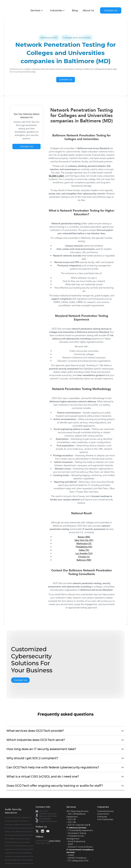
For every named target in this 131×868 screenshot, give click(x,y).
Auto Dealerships (105, 819)
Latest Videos (55, 841)
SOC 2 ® (72, 819)
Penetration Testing (77, 833)
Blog (75, 10)
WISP (70, 844)
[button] (38, 10)
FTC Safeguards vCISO (78, 861)
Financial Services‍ (105, 811)
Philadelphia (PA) (84, 547)
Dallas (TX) (84, 550)
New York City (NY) (84, 540)
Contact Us (111, 10)
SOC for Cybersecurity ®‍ (79, 825)
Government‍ (103, 814)
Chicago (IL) (84, 557)
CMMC (71, 855)
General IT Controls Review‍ (80, 847)
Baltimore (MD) (84, 560)
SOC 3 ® (72, 822)
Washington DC (84, 544)
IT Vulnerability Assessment (80, 830)
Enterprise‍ (102, 817)
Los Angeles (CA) (84, 553)
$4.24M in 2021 (56, 176)
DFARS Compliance (77, 858)
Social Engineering (76, 841)
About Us (88, 10)
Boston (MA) (84, 537)
